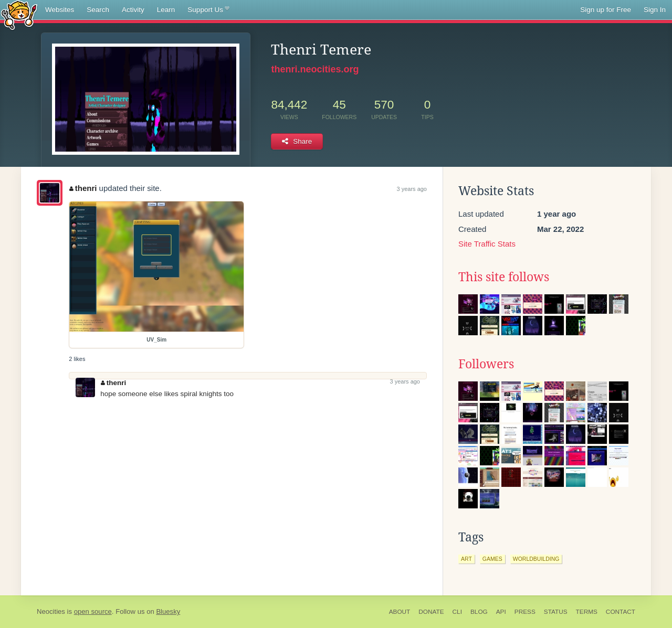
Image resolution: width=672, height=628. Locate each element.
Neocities (51, 611)
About (400, 612)
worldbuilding (536, 559)
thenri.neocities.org (315, 69)
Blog (479, 612)
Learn (166, 10)
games (492, 559)
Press (525, 612)
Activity (133, 10)
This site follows (504, 277)
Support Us (208, 10)
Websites (60, 10)
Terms (587, 612)
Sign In (655, 10)
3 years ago (412, 189)
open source (93, 611)
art (466, 559)
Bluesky (168, 611)
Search (98, 10)
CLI (457, 612)
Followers (486, 364)
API (501, 612)
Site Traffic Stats (487, 244)
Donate (431, 612)
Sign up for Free (606, 10)
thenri (83, 188)
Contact (621, 612)
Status (556, 612)
